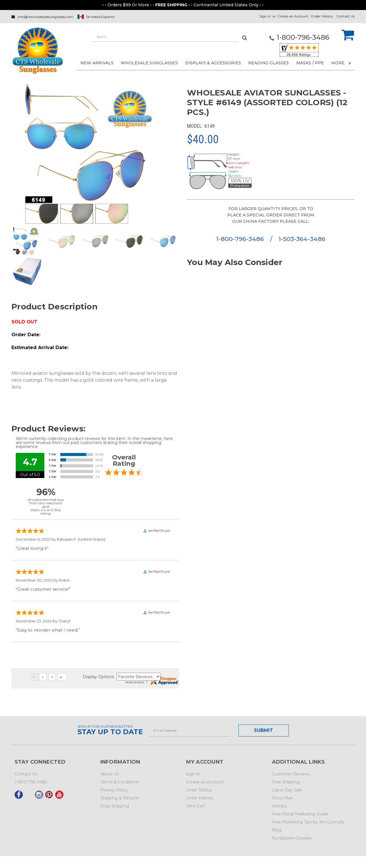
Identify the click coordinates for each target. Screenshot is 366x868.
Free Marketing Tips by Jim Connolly (308, 822)
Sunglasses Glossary (292, 838)
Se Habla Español (100, 17)
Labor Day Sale (287, 790)
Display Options (98, 677)
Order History (322, 16)
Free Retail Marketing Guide (300, 814)
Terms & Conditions (120, 782)
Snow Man (283, 798)
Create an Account (293, 16)
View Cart (196, 806)
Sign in (265, 16)
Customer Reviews (291, 774)
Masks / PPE (310, 63)
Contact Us (345, 16)
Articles (279, 806)
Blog (277, 830)
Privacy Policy (114, 790)
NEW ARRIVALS (97, 63)
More (341, 63)
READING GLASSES (268, 63)
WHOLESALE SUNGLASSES (149, 63)
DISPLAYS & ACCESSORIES (213, 63)
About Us (110, 774)
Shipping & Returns (120, 798)
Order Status (199, 790)
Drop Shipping (115, 806)
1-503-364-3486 (302, 239)
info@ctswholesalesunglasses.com (45, 17)
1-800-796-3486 (241, 239)
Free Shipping (286, 782)
